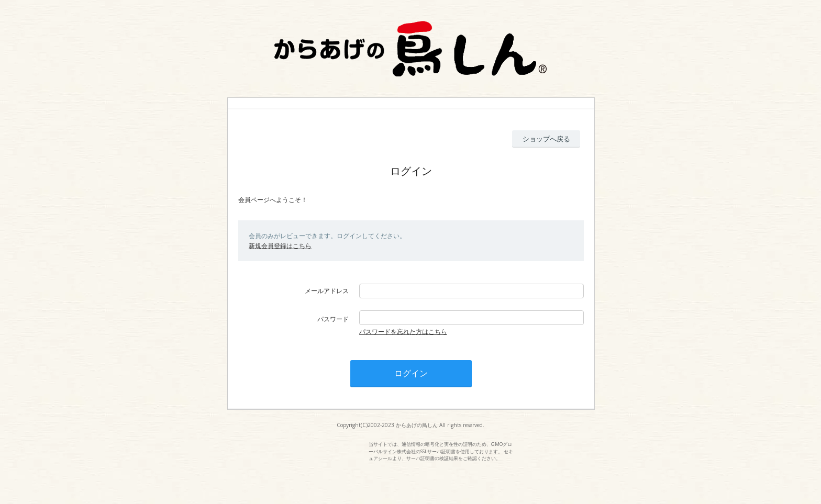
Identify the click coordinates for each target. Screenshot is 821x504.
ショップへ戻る (546, 139)
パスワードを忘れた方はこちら (403, 332)
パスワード (333, 319)
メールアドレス (327, 291)
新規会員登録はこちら (280, 246)
